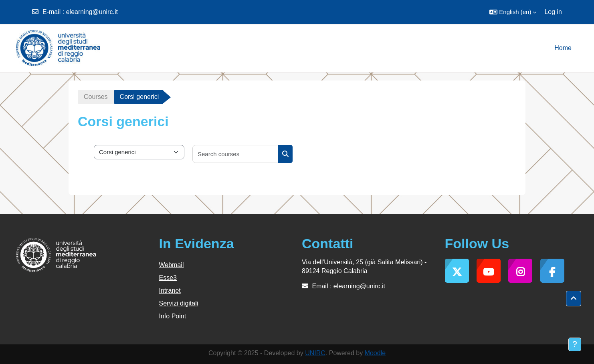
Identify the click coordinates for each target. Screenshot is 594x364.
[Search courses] (236, 154)
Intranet (170, 291)
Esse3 (168, 278)
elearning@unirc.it (92, 12)
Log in (553, 12)
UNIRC (315, 353)
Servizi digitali (179, 303)
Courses (96, 97)
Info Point (173, 316)
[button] (513, 12)
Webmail (172, 265)
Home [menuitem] (563, 48)
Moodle (375, 353)
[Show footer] (575, 344)
